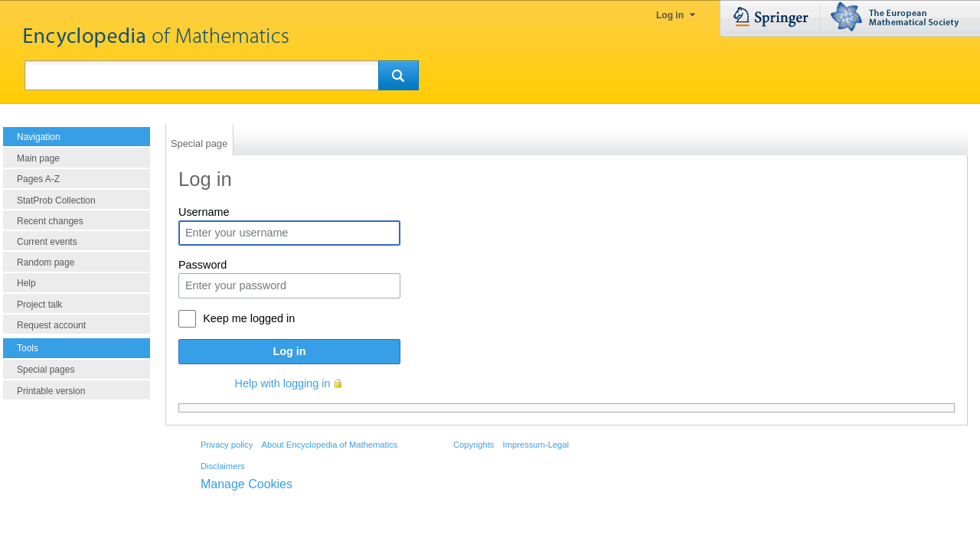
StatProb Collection (56, 201)
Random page (46, 262)
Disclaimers (223, 466)
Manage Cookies (247, 484)
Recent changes (50, 221)
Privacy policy (227, 445)
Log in (670, 15)
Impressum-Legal (536, 445)
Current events (47, 242)
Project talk (39, 305)
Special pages (46, 370)
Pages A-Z (38, 179)
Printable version (51, 391)
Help (26, 283)
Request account (51, 325)
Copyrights (474, 445)
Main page (38, 158)
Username (204, 212)
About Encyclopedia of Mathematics (329, 445)
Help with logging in (283, 383)
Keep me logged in (249, 318)
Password (203, 265)
